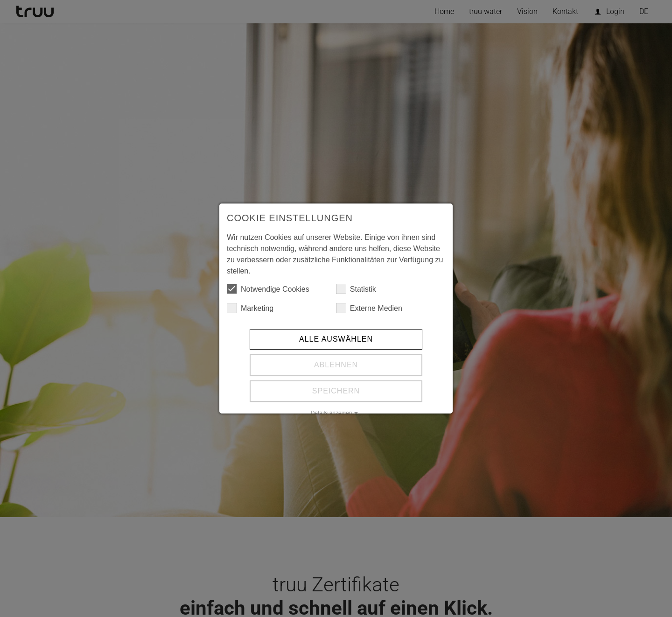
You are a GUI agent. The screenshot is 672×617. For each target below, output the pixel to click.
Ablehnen (336, 365)
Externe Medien (369, 308)
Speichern (336, 391)
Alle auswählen (336, 339)
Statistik (356, 289)
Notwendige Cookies (268, 289)
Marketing (250, 308)
